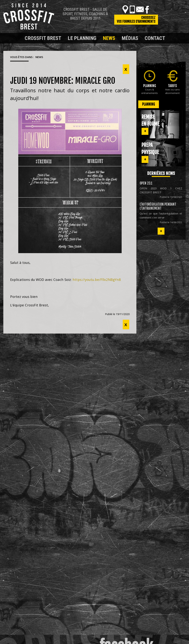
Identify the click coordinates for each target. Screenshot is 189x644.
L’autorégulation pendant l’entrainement (158, 206)
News (109, 38)
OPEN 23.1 (146, 183)
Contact (155, 38)
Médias (130, 38)
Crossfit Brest (43, 38)
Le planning (82, 38)
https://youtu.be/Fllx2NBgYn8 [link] (97, 279)
